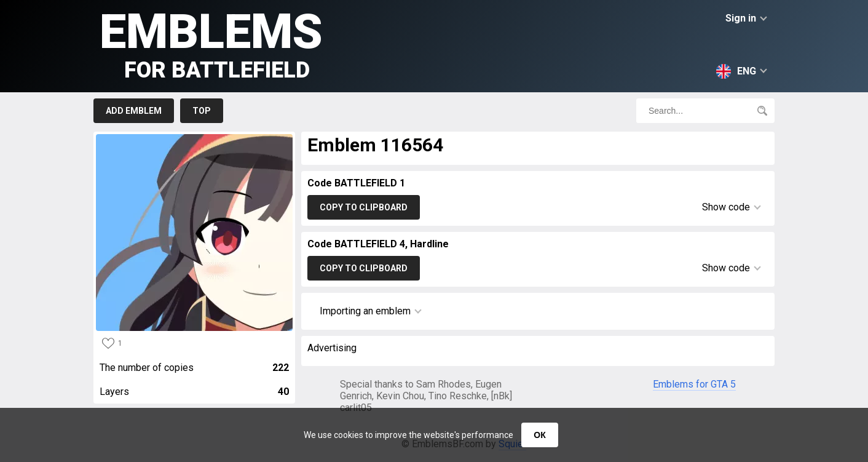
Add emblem (134, 111)
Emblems (211, 43)
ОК (539, 435)
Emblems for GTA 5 (694, 384)
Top (202, 111)
